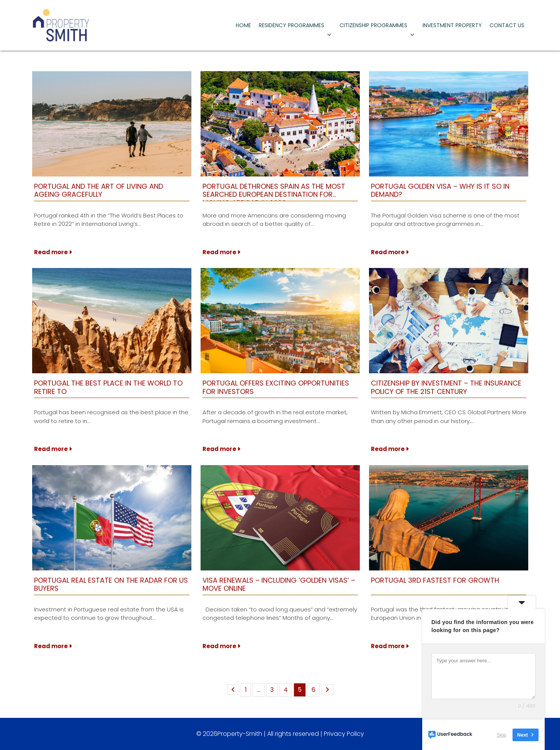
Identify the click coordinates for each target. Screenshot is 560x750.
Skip (502, 734)
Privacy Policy (344, 734)
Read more (53, 252)
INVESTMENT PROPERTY (452, 25)
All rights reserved (293, 734)
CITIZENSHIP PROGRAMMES (377, 27)
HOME (243, 25)
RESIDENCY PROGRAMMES (295, 27)
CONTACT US (507, 25)
